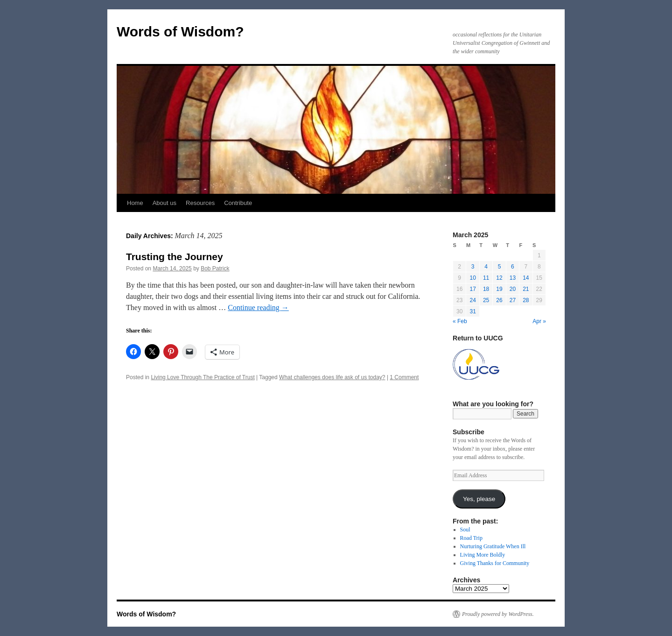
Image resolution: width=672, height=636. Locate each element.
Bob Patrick (215, 269)
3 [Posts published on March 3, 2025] (473, 267)
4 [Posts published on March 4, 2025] (486, 267)
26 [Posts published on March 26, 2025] (499, 300)
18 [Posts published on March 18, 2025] (486, 289)
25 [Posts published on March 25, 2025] (486, 300)
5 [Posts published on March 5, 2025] (500, 267)
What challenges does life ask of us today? (332, 377)
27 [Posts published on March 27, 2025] (513, 300)
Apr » (539, 321)
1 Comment (404, 377)
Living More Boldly (483, 555)
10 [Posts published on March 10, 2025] (472, 278)
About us (164, 203)
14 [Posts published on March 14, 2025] (526, 278)
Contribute (238, 203)
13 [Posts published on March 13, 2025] (513, 278)
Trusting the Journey (175, 257)
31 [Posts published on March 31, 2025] (472, 311)
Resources (200, 203)
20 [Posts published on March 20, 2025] (513, 289)
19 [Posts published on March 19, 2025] (499, 289)
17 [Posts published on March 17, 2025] (472, 289)
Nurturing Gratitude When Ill (493, 546)
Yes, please (479, 499)
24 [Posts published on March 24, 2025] (472, 300)
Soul (465, 530)
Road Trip (471, 538)
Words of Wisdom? (180, 32)
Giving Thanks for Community (495, 563)
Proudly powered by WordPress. (498, 614)
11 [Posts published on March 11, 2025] (486, 278)
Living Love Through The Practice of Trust (203, 377)
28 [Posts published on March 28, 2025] (526, 300)
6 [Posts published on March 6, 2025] (513, 267)
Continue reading (258, 307)
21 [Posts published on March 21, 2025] (526, 289)
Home (135, 203)
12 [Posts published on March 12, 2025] (499, 278)
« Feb (460, 321)
